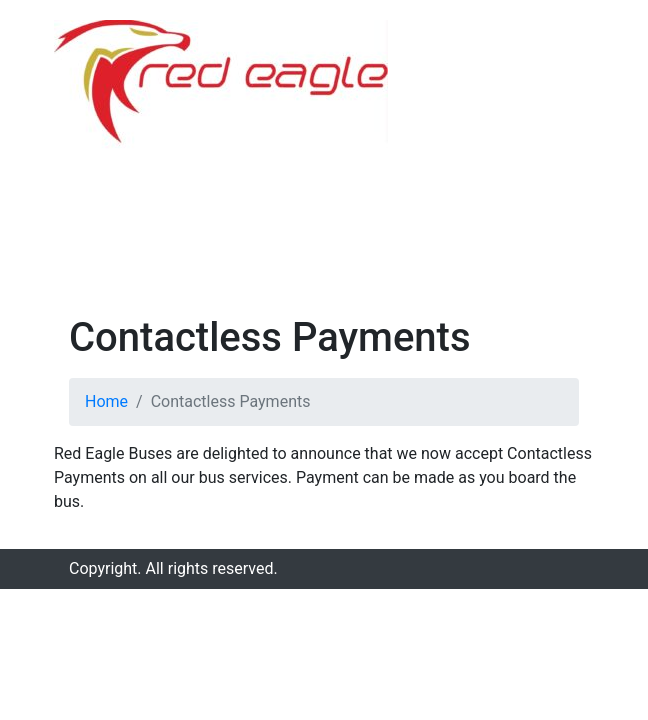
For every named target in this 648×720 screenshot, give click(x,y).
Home (106, 401)
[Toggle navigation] (566, 138)
